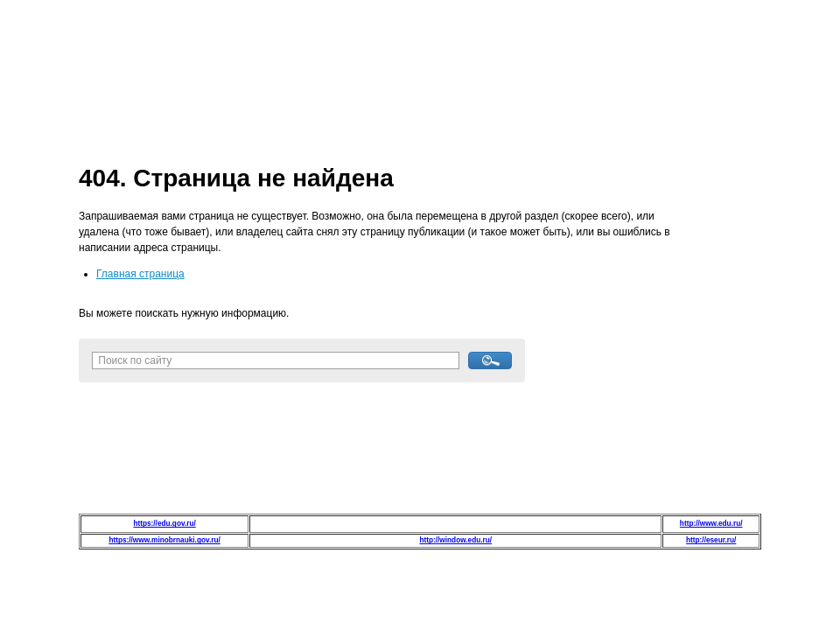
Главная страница (140, 274)
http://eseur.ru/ (711, 540)
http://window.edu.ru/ (455, 540)
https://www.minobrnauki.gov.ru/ (164, 540)
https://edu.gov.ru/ (164, 524)
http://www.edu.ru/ (711, 524)
